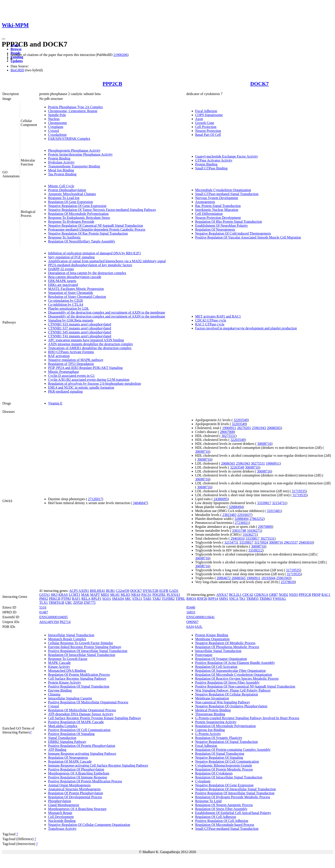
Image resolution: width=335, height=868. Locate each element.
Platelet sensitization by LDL (69, 308)
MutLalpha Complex (63, 726)
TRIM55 (253, 599)
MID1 (105, 595)
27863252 (256, 519)
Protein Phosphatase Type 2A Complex (75, 107)
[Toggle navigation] (4, 39)
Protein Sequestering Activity (216, 722)
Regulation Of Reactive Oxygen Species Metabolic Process (237, 678)
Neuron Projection (208, 131)
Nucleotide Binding (62, 821)
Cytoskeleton (57, 135)
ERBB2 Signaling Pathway (67, 742)
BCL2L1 (235, 595)
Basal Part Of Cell (208, 135)
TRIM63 (266, 599)
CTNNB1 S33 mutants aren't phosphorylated (80, 324)
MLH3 (125, 595)
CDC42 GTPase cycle (211, 320)
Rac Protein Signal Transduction (218, 206)
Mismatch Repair (60, 813)
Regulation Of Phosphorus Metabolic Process (227, 647)
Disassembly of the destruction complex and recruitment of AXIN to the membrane (107, 312)
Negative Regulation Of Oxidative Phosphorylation (231, 706)
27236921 (242, 523)
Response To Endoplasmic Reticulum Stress (79, 218)
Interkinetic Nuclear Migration (217, 210)
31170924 (261, 542)
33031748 (239, 531)
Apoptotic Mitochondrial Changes (72, 194)
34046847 (140, 503)
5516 (43, 607)
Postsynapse (204, 655)
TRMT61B (56, 603)
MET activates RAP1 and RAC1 (218, 316)
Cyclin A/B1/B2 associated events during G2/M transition (89, 380)
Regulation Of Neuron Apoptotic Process (224, 805)
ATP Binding (57, 750)
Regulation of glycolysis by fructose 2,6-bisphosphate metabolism (95, 384)
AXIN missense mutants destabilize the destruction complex (90, 344)
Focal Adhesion (206, 111)
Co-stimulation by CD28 (65, 301)
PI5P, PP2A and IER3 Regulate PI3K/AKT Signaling (85, 368)
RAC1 (326, 595)
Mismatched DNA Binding (67, 671)
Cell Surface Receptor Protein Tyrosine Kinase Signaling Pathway (95, 718)
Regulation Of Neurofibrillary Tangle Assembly (82, 241)
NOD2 (284, 595)
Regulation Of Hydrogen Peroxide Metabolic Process (233, 797)
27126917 (95, 499)
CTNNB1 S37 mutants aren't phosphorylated (80, 328)
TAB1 (147, 599)
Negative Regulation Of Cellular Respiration (227, 694)
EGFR (164, 591)
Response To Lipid (208, 801)
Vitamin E (55, 403)
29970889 (265, 527)
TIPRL (180, 599)
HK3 (54, 595)
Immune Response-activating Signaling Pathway (82, 754)
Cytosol (54, 131)
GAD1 (174, 591)
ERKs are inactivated (63, 285)
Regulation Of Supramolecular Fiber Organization (230, 671)
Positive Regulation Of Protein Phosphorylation (82, 746)
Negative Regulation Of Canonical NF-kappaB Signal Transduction (96, 226)
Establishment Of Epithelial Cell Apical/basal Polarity (233, 813)
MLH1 (115, 595)
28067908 (227, 432)
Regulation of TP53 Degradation (71, 364)
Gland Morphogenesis (64, 805)
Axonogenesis (205, 202)
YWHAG (279, 599)
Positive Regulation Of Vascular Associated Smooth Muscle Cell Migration (248, 237)
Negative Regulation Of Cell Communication (227, 761)
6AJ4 (190, 627)
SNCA (234, 599)
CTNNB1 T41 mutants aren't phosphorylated (80, 336)
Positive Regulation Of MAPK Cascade (76, 722)
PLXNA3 (173, 595)
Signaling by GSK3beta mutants (71, 320)
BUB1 (110, 591)
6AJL (199, 627)
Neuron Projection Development (218, 218)
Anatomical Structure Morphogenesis (74, 789)
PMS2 (44, 599)
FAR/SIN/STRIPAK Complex (69, 139)
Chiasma (54, 694)
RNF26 (202, 599)
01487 (44, 612)
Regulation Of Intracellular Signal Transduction (82, 655)
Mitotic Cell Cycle (61, 186)
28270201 (244, 428)
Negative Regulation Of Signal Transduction (227, 742)
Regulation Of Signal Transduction (220, 754)
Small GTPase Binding (211, 168)
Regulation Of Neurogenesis (215, 229)
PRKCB (55, 599)
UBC (69, 603)
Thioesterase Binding (210, 714)
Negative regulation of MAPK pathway (76, 360)
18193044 (268, 578)
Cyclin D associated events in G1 (71, 376)
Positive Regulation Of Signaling (71, 734)
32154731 (279, 503)
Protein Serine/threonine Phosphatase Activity (80, 154)
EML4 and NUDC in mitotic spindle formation (81, 387)
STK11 (137, 599)
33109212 (255, 550)
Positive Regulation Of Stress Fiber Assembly (228, 682)
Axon (199, 119)
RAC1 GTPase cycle (210, 324)
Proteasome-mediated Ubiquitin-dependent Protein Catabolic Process (97, 229)
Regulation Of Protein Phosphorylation (75, 793)
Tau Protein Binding (62, 174)
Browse (16, 49)
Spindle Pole (57, 115)
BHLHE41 (98, 591)
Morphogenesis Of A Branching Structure (77, 809)
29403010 (238, 538)
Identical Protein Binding (213, 710)
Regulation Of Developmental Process (75, 797)
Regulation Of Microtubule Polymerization (78, 214)
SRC (128, 599)
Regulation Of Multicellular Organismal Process (82, 710)
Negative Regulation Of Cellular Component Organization (89, 825)
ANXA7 (222, 595)
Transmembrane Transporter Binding (74, 166)
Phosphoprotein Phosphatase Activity (74, 150)
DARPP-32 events (61, 269)
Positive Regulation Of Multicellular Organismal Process (88, 702)
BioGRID (17, 70)
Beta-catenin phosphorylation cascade (75, 277)
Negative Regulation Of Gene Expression (77, 206)
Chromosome (57, 123)
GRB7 (273, 595)
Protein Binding (59, 158)
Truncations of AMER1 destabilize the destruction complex (90, 348)
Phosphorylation (60, 801)
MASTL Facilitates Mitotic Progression (76, 289)
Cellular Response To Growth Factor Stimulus (81, 643)
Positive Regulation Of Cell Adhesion (222, 821)
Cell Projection (206, 127)
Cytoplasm (56, 127)
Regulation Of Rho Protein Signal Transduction (229, 222)
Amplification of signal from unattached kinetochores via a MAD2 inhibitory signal (107, 261)
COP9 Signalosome (209, 115)
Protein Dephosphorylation (67, 190)
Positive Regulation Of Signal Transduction (79, 686)
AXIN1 (84, 591)
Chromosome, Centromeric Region (73, 111)
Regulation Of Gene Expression (70, 202)
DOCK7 (260, 84)
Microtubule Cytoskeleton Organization (223, 190)
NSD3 (294, 595)
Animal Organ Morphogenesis (69, 785)
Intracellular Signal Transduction (71, 635)
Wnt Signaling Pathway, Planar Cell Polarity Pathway (233, 690)
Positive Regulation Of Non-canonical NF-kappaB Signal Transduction (245, 686)
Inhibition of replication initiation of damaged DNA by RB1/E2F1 (95, 253)
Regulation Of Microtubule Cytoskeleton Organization (234, 675)
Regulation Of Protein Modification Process (79, 675)
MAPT (95, 595)
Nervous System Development (217, 198)
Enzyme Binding (60, 690)
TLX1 (44, 603)
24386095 (221, 499)
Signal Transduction (62, 738)
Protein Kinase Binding (212, 635)
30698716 (264, 444)
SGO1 (107, 599)
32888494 (236, 507)
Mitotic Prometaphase (64, 372)
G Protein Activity (208, 734)
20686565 (274, 428)
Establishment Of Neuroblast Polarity (222, 226)
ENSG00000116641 (201, 617)
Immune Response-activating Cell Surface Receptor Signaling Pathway (98, 765)
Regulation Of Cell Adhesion (216, 817)
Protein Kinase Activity (64, 682)
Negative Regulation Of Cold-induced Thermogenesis (233, 233)
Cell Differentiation (209, 214)
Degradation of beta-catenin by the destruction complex (87, 273)
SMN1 (224, 599)
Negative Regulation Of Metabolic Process (225, 643)
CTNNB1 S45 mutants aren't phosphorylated (80, 332)
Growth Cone (205, 123)
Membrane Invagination (212, 698)
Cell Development (61, 817)
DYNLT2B (150, 591)
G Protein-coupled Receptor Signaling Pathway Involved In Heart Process (247, 718)
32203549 (241, 420)
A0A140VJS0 (49, 622)
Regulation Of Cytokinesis (214, 773)
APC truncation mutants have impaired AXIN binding (86, 340)
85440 (191, 607)
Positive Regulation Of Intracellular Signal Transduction (88, 651)
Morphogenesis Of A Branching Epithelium (79, 773)
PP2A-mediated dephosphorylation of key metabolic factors (90, 265)
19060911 (229, 428)
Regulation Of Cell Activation (216, 667)
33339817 (264, 503)
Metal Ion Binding (61, 170)
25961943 (259, 428)
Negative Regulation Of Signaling (219, 757)
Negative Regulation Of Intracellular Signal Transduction (236, 789)
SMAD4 (118, 599)
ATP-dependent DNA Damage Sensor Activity (81, 714)
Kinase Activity (59, 667)
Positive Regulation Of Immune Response (78, 777)
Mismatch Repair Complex (67, 639)
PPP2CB (112, 84)
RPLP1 (96, 599)
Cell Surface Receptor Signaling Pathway (77, 678)
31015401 (274, 511)
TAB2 (157, 599)
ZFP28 (78, 603)
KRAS (63, 595)
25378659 (288, 582)
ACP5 (73, 591)
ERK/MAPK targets (62, 281)
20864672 (224, 578)
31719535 (299, 491)
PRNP (316, 595)
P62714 (65, 622)
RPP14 (213, 599)
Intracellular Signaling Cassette (70, 698)
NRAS (136, 595)
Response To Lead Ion (64, 198)
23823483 (229, 515)
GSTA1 (45, 595)
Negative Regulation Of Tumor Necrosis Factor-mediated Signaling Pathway (102, 210)
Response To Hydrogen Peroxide (71, 222)
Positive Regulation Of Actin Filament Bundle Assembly (235, 663)
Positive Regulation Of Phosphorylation (76, 769)
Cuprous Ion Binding (210, 730)
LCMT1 (74, 595)
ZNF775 (90, 603)
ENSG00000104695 (54, 617)
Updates (17, 61)
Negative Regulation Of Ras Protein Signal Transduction (88, 233)
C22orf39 (123, 591)
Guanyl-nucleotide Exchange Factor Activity (227, 156)
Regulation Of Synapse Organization (221, 659)
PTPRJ (66, 599)
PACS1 (146, 595)
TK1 (242, 599)
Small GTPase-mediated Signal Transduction (227, 194)
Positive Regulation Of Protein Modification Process (85, 781)
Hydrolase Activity (61, 162)
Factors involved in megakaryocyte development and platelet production (246, 328)
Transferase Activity (62, 829)
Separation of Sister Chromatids (71, 293)
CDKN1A (261, 595)
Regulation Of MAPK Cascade (70, 761)
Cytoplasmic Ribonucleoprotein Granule (224, 765)
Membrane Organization (212, 639)
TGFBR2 (168, 599)
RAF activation (59, 356)
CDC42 (248, 595)
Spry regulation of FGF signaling (71, 257)
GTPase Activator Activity (214, 160)
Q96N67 (193, 622)
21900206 (120, 55)
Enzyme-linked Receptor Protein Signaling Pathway (85, 647)
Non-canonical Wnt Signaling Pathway (223, 702)
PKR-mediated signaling (65, 391)
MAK (85, 595)
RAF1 (76, 599)
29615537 (291, 542)
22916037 (244, 515)
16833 (191, 612)
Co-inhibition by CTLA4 (66, 305)
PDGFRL (159, 595)
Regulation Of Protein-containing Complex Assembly (233, 750)
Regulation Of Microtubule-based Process (225, 825)
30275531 (228, 436)
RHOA (191, 599)
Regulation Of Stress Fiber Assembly (221, 809)
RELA (86, 599)
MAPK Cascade (59, 663)
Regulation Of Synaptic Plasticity (219, 738)
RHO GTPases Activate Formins (71, 352)
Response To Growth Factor (68, 659)
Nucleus (54, 119)
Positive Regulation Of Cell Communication (79, 730)
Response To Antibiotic (64, 237)
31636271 (254, 531)
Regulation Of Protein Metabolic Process (224, 769)
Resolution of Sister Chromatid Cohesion (77, 297)
